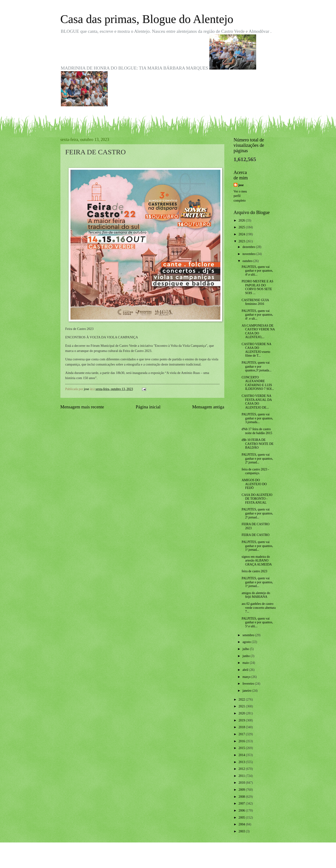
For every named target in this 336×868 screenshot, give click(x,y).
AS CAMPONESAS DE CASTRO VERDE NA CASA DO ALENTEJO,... (258, 331)
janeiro (247, 691)
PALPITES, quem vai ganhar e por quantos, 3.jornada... (257, 418)
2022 (242, 700)
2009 (242, 790)
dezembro (249, 247)
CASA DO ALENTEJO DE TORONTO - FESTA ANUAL (257, 499)
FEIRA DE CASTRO (256, 535)
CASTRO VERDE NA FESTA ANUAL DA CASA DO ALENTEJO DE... (257, 402)
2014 (242, 755)
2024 (242, 234)
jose (241, 185)
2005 (242, 818)
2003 (242, 831)
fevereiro (249, 684)
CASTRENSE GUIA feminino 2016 (255, 302)
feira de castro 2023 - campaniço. (255, 471)
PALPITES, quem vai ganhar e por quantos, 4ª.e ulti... (257, 271)
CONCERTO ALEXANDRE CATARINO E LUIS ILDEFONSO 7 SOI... (258, 383)
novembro (249, 254)
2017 (242, 734)
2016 (242, 741)
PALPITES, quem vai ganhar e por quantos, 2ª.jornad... (257, 513)
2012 (242, 769)
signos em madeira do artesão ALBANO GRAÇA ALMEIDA (257, 561)
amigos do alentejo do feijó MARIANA (256, 595)
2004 (242, 824)
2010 (242, 783)
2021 (242, 706)
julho (246, 649)
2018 (242, 727)
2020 (242, 713)
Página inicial (148, 407)
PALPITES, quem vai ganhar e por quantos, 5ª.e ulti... (257, 622)
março (247, 677)
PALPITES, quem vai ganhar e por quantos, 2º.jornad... (257, 458)
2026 (242, 220)
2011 (242, 776)
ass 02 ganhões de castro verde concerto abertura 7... (259, 608)
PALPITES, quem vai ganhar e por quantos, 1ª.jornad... (257, 546)
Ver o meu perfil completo (240, 196)
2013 (242, 762)
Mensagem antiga (208, 407)
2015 (242, 748)
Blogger (194, 859)
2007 (242, 803)
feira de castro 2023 (254, 571)
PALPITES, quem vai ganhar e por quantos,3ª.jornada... (257, 366)
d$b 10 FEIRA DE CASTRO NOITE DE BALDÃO (258, 444)
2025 (242, 227)
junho (246, 656)
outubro (248, 261)
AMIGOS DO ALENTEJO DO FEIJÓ (254, 484)
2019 (242, 720)
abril (246, 670)
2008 (242, 797)
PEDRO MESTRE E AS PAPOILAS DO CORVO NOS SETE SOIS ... (257, 287)
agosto (247, 642)
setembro (249, 635)
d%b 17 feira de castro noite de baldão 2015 (257, 431)
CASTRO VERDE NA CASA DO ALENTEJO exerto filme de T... (256, 350)
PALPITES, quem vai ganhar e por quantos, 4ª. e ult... (257, 315)
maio (246, 663)
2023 (242, 241)
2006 (242, 811)
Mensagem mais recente (82, 407)
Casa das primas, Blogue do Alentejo (147, 19)
